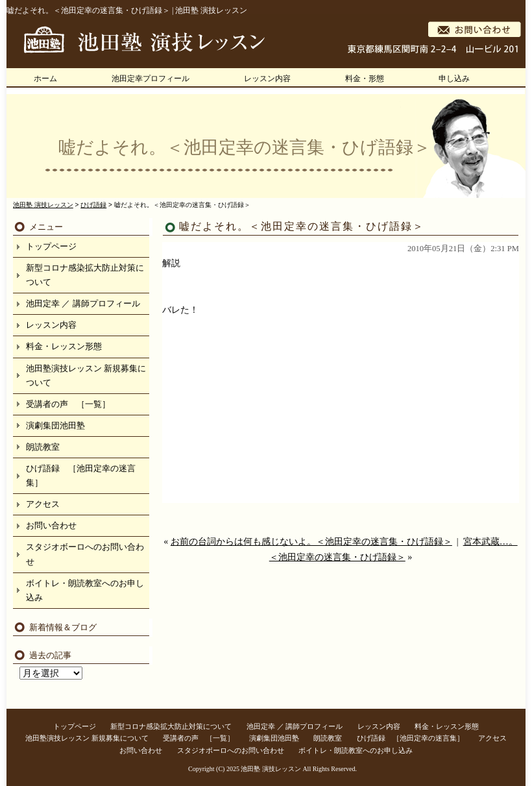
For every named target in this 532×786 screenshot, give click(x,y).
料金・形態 (365, 79)
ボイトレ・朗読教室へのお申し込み (85, 590)
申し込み (454, 79)
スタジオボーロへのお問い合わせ (85, 554)
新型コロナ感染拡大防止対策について (85, 275)
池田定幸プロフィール (151, 79)
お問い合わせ (51, 525)
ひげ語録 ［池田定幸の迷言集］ (81, 475)
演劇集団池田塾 (55, 425)
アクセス (43, 504)
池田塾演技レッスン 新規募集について (86, 375)
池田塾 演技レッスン (271, 769)
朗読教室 (43, 447)
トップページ (51, 246)
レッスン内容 (267, 79)
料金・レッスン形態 (64, 346)
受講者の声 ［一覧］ (68, 404)
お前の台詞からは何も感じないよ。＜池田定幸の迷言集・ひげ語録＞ (311, 542)
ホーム (45, 79)
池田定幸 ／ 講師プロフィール (83, 303)
